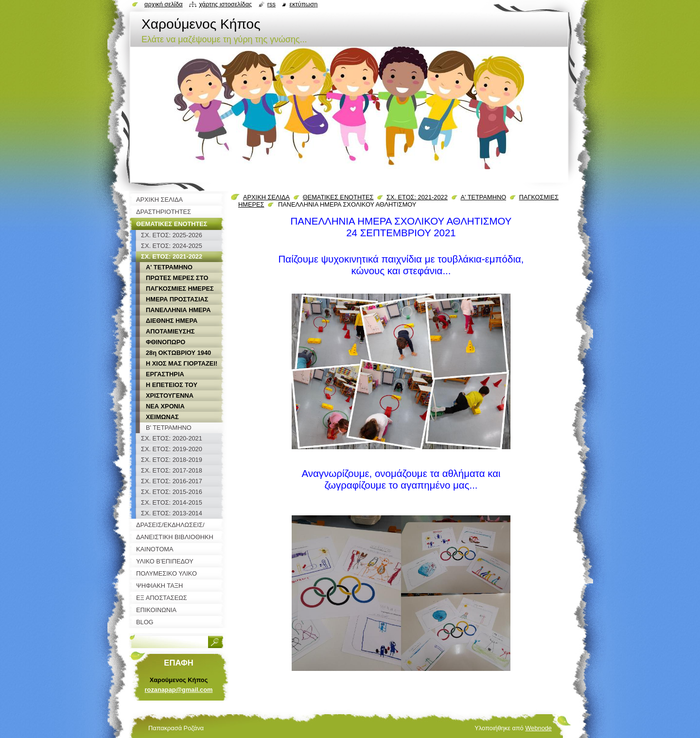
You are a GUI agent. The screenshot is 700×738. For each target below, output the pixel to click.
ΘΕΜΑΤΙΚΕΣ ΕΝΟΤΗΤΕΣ (338, 197)
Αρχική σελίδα (164, 4)
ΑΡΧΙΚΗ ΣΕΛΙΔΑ (266, 197)
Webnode (538, 728)
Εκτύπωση (303, 4)
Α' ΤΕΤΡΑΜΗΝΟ (483, 197)
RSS (271, 4)
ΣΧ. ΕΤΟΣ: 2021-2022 (417, 197)
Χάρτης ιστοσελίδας (225, 4)
